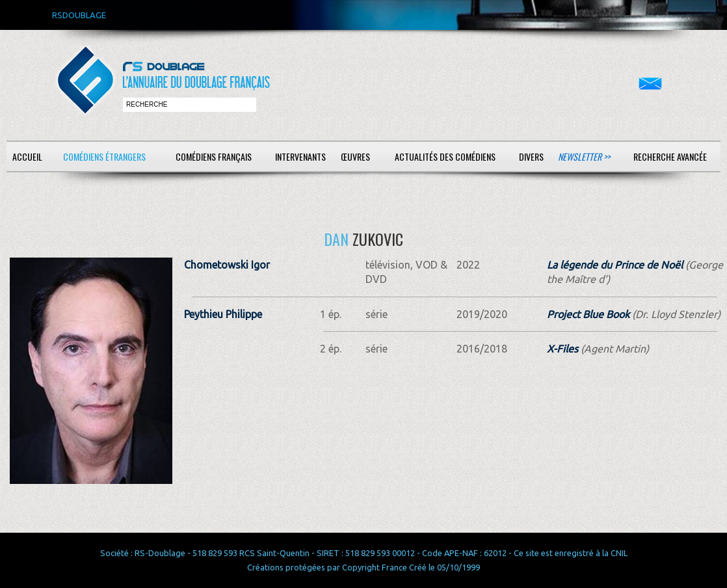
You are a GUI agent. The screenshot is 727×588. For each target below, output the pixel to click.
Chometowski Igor (227, 265)
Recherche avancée (670, 156)
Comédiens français (214, 156)
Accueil (27, 156)
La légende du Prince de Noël (615, 265)
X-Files (562, 349)
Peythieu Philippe (223, 314)
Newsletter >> (584, 156)
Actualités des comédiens (445, 156)
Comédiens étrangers (104, 156)
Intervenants (300, 156)
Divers (531, 156)
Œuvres (355, 156)
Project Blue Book (588, 314)
